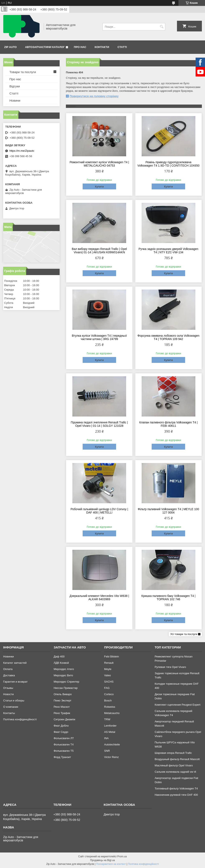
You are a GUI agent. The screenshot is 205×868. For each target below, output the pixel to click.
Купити (99, 187)
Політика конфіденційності (20, 719)
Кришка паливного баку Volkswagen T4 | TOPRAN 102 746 (168, 598)
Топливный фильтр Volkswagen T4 (176, 788)
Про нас (80, 47)
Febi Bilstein (112, 656)
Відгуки (15, 86)
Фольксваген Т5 (63, 751)
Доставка (9, 675)
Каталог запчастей (15, 663)
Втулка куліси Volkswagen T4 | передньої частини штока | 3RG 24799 (99, 337)
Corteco (109, 694)
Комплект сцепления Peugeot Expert (177, 705)
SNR (107, 751)
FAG (107, 688)
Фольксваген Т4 (63, 744)
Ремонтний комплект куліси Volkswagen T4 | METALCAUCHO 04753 (99, 164)
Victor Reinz (111, 757)
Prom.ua (122, 856)
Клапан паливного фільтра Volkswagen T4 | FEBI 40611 (168, 424)
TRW (107, 719)
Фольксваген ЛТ (64, 738)
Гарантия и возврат (15, 682)
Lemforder (110, 726)
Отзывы (8, 688)
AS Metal (110, 732)
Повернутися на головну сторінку (94, 96)
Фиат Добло (61, 726)
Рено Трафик (62, 713)
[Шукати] (162, 27)
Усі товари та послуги (184, 634)
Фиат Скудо (61, 732)
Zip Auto (10, 47)
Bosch (108, 700)
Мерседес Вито (63, 675)
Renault (109, 663)
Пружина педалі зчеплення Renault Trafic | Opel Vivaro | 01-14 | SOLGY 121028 (99, 424)
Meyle (108, 669)
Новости (8, 694)
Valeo (108, 675)
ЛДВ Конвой (61, 663)
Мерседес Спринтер (66, 682)
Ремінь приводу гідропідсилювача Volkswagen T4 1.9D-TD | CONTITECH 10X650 (168, 164)
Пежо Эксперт (62, 700)
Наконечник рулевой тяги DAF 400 (176, 795)
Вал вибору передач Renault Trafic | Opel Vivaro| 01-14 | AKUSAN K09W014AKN (99, 251)
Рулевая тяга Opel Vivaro (170, 667)
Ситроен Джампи (64, 719)
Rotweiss (110, 707)
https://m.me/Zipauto (22, 151)
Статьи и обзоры (14, 700)
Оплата (8, 669)
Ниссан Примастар (65, 688)
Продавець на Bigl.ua (102, 860)
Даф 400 (59, 656)
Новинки (8, 656)
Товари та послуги (23, 72)
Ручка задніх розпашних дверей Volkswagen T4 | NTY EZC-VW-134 (168, 251)
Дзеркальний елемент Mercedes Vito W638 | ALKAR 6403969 (99, 598)
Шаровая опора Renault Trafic (173, 753)
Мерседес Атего (64, 669)
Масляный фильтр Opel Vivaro (174, 765)
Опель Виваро (63, 694)
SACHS (109, 682)
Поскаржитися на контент (111, 864)
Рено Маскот (62, 707)
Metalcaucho (112, 713)
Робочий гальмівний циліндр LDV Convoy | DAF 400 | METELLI (99, 511)
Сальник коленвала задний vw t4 (175, 772)
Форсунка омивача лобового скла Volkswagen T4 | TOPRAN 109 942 (168, 337)
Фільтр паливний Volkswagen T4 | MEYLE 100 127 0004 (168, 511)
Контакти (102, 47)
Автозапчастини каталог (45, 47)
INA (106, 738)
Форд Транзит (62, 757)
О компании (11, 707)
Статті (122, 47)
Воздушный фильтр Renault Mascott (177, 759)
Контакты (9, 713)
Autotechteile (112, 744)
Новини (15, 100)
